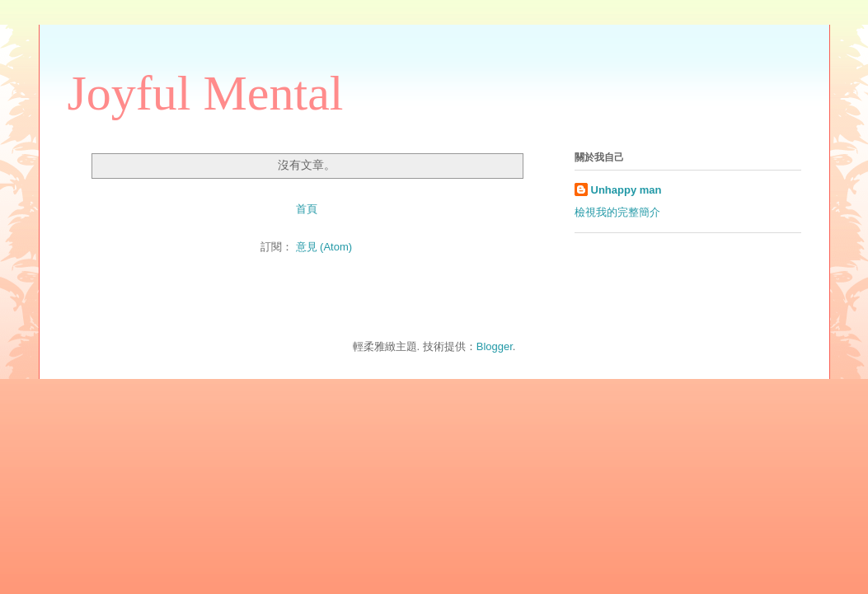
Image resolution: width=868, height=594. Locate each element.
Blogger (495, 346)
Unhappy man (626, 190)
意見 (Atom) (324, 247)
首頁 (307, 209)
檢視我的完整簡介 (617, 212)
